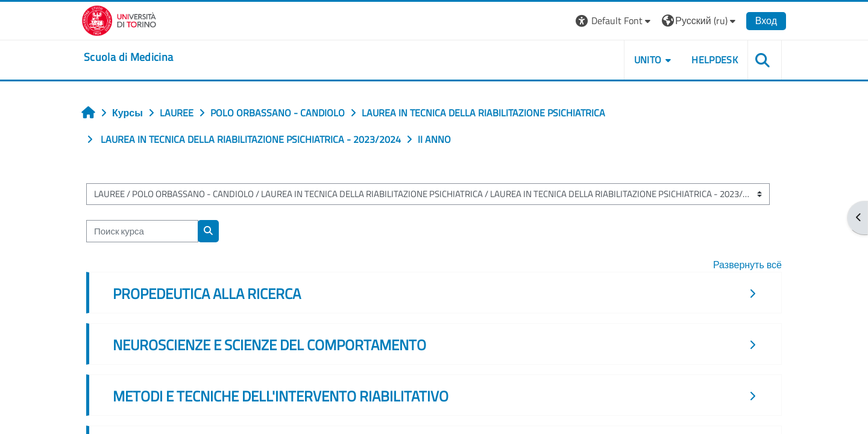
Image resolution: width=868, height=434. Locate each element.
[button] (615, 21)
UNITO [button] (648, 60)
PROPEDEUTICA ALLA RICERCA (207, 294)
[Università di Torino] (119, 19)
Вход (766, 20)
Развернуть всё (747, 265)
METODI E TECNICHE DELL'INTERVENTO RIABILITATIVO (281, 396)
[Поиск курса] (142, 231)
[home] (128, 57)
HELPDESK (715, 60)
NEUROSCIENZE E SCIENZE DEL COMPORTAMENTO (269, 345)
